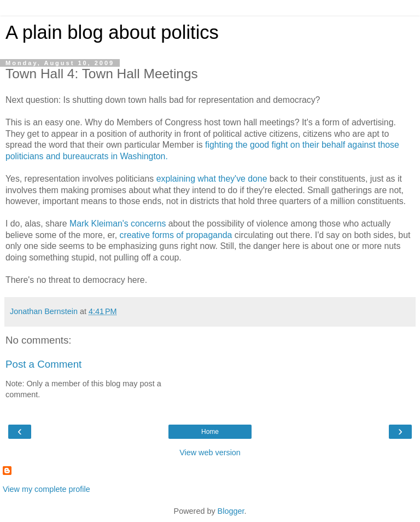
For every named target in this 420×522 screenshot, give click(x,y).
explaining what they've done (212, 179)
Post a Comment (43, 364)
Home (210, 432)
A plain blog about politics (112, 32)
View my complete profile (46, 489)
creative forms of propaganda (176, 235)
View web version (210, 453)
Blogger (231, 511)
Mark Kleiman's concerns (118, 224)
